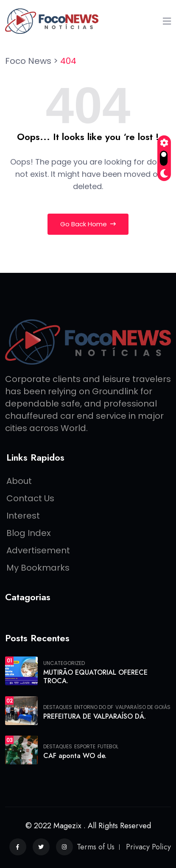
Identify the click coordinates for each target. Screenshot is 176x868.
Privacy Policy (148, 847)
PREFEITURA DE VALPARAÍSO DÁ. (95, 716)
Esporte (85, 747)
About (19, 481)
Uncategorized (64, 663)
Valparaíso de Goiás (143, 707)
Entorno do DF (94, 707)
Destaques (58, 707)
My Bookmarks (38, 568)
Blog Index (29, 533)
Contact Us (30, 498)
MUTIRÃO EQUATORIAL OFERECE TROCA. (95, 677)
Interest (23, 516)
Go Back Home (88, 224)
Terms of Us (96, 847)
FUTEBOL (108, 747)
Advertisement (38, 550)
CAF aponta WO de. (75, 756)
